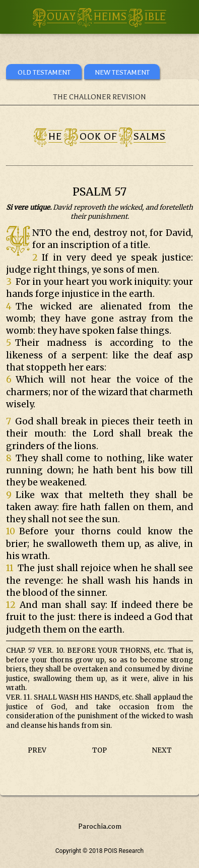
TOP (99, 750)
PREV (37, 750)
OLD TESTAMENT (44, 72)
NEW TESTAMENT (122, 72)
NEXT (162, 750)
